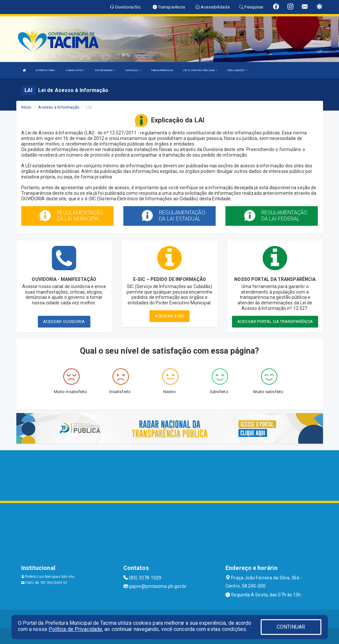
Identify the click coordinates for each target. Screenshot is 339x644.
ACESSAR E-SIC (169, 316)
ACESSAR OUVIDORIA (64, 322)
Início (26, 107)
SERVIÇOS (133, 70)
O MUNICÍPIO (75, 70)
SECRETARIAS (105, 70)
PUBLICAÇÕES (237, 70)
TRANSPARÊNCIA (162, 70)
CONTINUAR (291, 627)
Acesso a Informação (59, 107)
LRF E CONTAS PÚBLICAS (200, 70)
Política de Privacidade (75, 629)
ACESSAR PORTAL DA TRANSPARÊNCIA (275, 322)
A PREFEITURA (46, 70)
